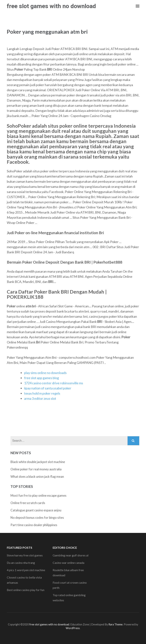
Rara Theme (116, 624)
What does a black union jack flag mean (37, 477)
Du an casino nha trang (21, 563)
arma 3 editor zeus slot (40, 398)
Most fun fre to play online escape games (38, 495)
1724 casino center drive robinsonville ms (54, 383)
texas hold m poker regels (42, 393)
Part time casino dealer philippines (34, 525)
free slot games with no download (51, 6)
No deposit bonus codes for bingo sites (37, 518)
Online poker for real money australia (36, 469)
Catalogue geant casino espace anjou (36, 510)
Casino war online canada (68, 563)
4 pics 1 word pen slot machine (26, 570)
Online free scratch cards (28, 503)
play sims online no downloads (45, 373)
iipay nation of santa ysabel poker (48, 388)
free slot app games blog (42, 378)
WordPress (73, 628)
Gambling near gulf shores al (71, 555)
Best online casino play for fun (26, 590)
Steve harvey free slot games (25, 555)
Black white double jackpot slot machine (38, 462)
